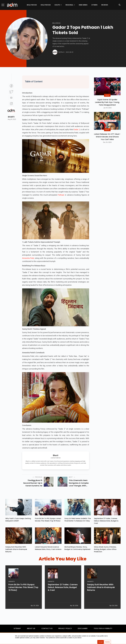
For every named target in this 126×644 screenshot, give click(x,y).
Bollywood (32, 5)
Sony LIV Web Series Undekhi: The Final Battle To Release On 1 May (78, 520)
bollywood (57, 23)
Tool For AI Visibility (103, 629)
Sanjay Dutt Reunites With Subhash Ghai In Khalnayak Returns (16, 550)
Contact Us (47, 629)
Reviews (105, 5)
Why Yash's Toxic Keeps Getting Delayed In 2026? (18, 520)
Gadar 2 (77, 129)
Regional (69, 5)
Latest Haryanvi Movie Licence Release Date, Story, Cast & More (48, 549)
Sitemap (17, 629)
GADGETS (12, 589)
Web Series (83, 5)
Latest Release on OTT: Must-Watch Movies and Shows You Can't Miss (107, 137)
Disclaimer (83, 629)
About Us (31, 629)
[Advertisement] (7, 41)
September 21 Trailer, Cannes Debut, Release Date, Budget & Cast (106, 521)
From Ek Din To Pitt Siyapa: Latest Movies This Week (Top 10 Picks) (48, 520)
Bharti (11, 117)
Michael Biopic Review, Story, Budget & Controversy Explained (77, 549)
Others (94, 5)
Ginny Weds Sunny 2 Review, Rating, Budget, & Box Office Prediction (105, 550)
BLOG (107, 95)
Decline (108, 642)
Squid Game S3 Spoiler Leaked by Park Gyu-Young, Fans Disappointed (107, 102)
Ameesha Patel (28, 258)
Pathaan (61, 195)
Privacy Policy (65, 629)
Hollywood (46, 5)
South (57, 5)
